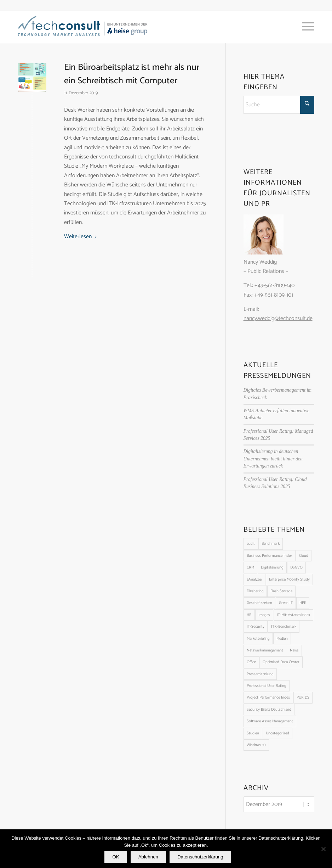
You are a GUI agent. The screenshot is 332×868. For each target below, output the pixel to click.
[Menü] (305, 27)
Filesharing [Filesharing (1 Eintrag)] (255, 591)
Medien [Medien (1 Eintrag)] (282, 639)
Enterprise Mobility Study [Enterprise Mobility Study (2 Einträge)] (289, 579)
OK (116, 857)
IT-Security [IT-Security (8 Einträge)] (256, 627)
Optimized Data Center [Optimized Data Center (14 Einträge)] (281, 662)
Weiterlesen (81, 237)
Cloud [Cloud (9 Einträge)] (304, 556)
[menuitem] (305, 27)
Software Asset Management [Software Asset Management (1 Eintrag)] (270, 721)
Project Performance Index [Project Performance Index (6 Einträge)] (268, 698)
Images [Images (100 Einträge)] (264, 615)
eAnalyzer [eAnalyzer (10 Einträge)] (254, 579)
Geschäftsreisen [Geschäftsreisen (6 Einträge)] (259, 603)
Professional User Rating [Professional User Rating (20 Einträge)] (267, 686)
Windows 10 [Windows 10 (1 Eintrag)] (256, 745)
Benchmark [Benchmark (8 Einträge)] (271, 544)
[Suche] (279, 105)
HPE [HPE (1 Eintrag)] (303, 603)
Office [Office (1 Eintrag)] (251, 662)
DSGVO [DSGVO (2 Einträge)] (296, 567)
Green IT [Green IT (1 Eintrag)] (286, 603)
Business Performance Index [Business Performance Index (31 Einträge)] (270, 556)
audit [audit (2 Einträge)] (251, 544)
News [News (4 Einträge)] (294, 650)
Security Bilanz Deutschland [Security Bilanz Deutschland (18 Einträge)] (269, 710)
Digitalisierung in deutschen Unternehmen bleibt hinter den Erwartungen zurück (273, 459)
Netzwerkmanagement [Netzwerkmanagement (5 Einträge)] (265, 650)
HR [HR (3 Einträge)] (249, 615)
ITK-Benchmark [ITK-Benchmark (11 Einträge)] (284, 627)
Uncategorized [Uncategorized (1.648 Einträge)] (277, 733)
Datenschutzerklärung (200, 857)
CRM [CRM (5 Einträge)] (250, 567)
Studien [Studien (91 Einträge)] (253, 733)
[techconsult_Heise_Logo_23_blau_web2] (90, 27)
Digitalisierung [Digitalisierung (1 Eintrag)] (272, 567)
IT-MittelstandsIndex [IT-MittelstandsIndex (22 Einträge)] (293, 615)
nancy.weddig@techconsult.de (278, 318)
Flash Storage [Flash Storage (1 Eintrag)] (281, 591)
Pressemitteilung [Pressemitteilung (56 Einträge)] (260, 674)
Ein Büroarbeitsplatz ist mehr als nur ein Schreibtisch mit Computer (132, 74)
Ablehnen (148, 857)
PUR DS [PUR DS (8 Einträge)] (303, 698)
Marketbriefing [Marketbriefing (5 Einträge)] (258, 639)
